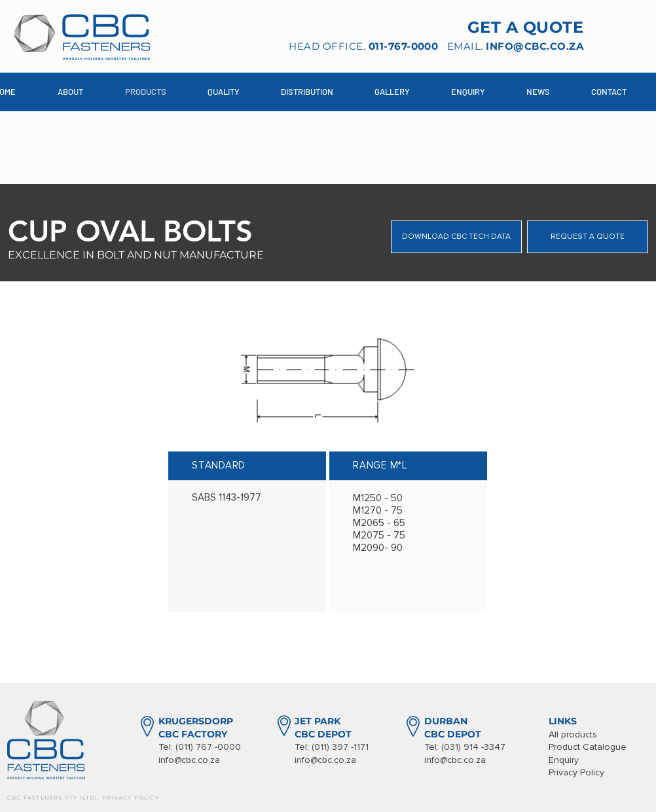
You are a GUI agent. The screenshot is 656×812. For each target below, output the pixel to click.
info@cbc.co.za (189, 760)
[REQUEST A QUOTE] (588, 237)
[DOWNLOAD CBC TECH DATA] (456, 237)
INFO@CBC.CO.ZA (535, 46)
